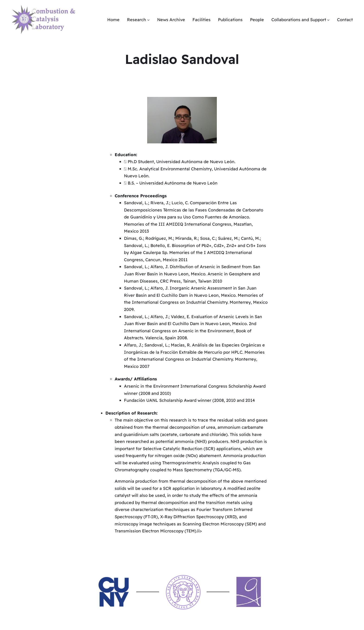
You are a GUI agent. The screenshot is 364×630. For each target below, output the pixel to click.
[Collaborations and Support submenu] (328, 20)
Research (136, 20)
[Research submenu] (148, 20)
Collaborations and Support (299, 20)
